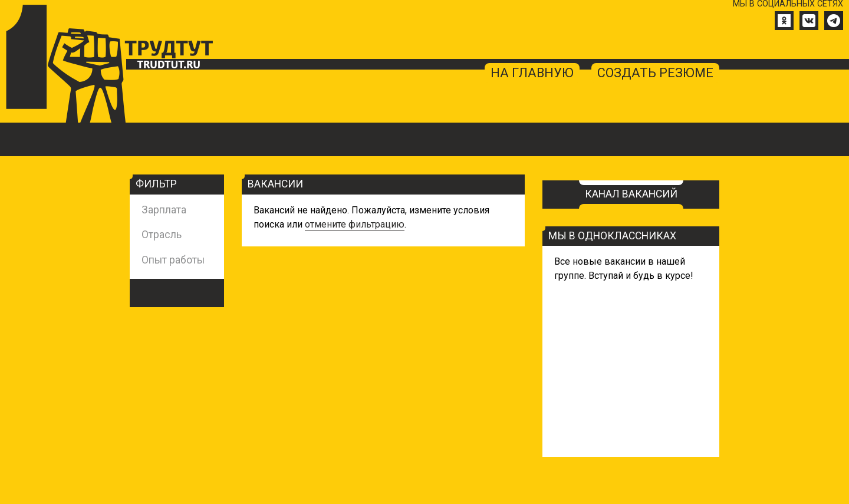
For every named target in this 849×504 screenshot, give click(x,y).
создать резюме (655, 73)
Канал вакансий (631, 195)
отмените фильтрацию (355, 224)
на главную (532, 73)
